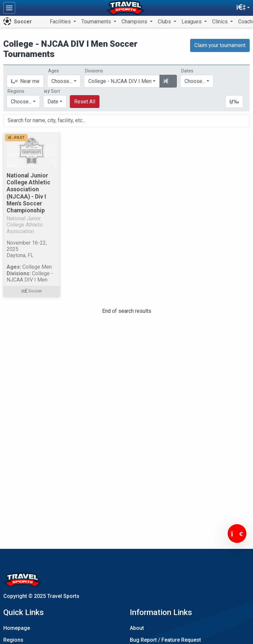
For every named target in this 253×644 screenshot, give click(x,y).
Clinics (221, 22)
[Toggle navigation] (9, 8)
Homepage (17, 628)
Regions (13, 640)
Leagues (192, 22)
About (137, 628)
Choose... (21, 102)
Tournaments (97, 22)
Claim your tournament (220, 45)
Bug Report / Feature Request (165, 640)
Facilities (61, 22)
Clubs (165, 22)
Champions (135, 22)
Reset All (85, 102)
